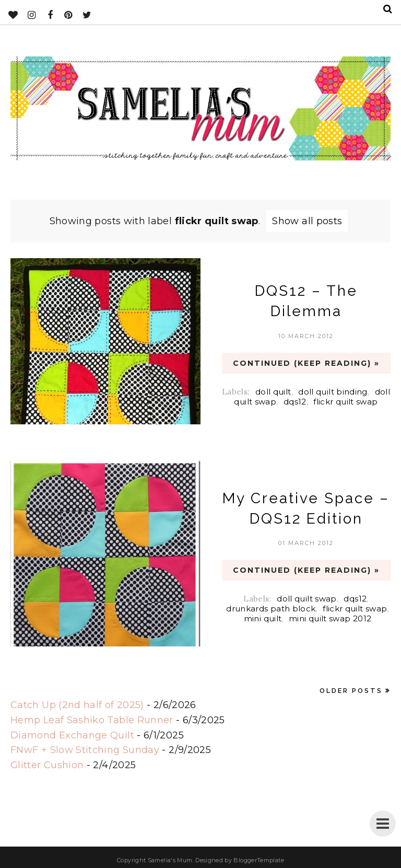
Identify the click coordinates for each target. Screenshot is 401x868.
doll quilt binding (333, 392)
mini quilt (263, 618)
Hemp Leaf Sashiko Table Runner (92, 720)
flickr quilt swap (345, 402)
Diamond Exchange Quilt (72, 735)
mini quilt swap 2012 (330, 618)
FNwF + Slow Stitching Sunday (85, 750)
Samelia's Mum (170, 860)
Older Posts (351, 691)
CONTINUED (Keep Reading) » (306, 363)
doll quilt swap (306, 599)
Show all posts (307, 221)
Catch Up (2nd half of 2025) (77, 705)
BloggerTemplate (258, 860)
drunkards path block (271, 609)
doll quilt (273, 392)
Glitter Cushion (47, 765)
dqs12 (295, 402)
